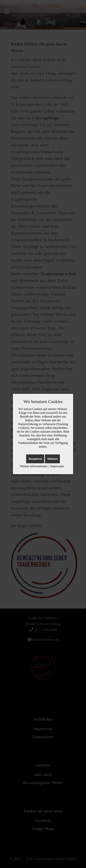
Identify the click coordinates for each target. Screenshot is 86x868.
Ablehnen (52, 459)
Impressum (57, 466)
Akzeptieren (35, 459)
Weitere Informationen (34, 466)
